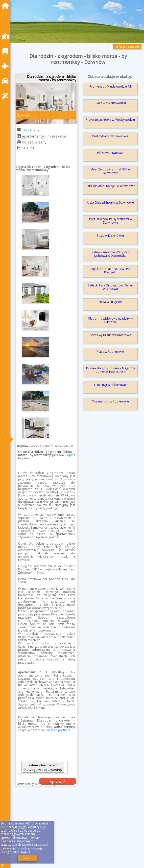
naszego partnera (58, 730)
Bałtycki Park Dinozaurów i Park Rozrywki (110, 270)
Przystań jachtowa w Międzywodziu (110, 120)
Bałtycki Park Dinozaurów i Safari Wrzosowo (110, 287)
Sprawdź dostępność (58, 782)
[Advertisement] (78, 832)
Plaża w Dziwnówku (110, 236)
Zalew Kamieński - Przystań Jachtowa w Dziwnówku (110, 254)
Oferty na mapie (127, 47)
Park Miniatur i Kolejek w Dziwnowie (110, 186)
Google (21, 827)
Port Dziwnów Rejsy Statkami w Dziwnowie (110, 221)
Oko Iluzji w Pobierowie (110, 385)
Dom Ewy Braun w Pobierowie (110, 335)
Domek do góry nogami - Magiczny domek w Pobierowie (110, 370)
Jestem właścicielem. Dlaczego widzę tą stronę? (43, 767)
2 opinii (70, 455)
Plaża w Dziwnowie (110, 153)
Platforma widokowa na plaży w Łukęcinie (110, 320)
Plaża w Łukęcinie (110, 302)
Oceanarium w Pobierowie (110, 401)
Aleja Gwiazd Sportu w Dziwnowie (110, 202)
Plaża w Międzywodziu (110, 103)
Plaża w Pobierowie (110, 352)
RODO (25, 852)
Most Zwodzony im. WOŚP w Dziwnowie (110, 171)
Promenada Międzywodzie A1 (110, 86)
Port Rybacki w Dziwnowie (110, 136)
